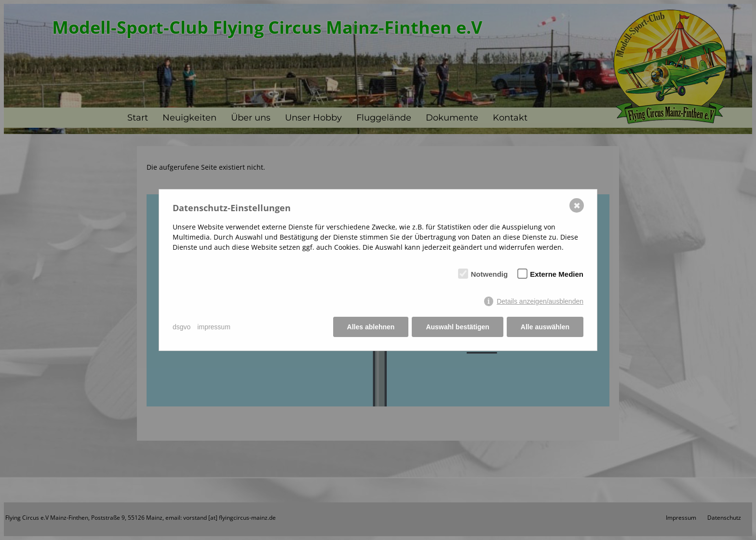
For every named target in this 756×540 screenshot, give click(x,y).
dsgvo (182, 327)
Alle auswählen (545, 327)
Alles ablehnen (371, 327)
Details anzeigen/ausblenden (540, 301)
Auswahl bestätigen (457, 327)
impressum (214, 327)
